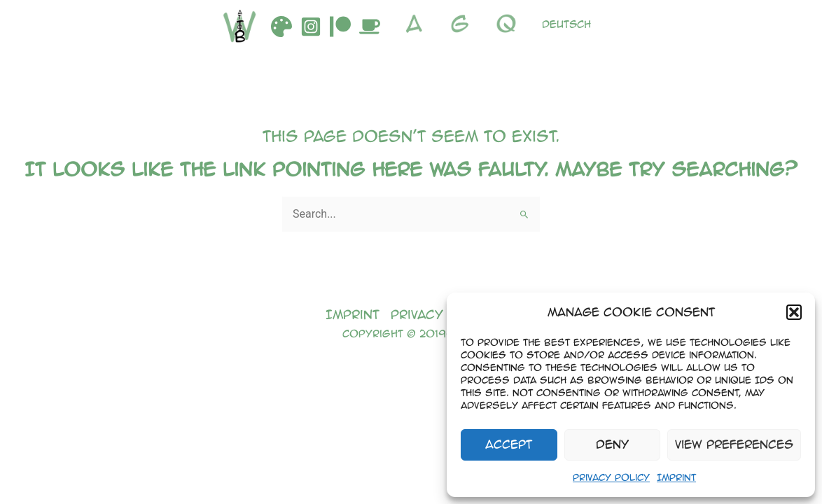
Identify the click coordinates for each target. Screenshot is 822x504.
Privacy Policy (611, 477)
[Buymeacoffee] (370, 27)
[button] (794, 312)
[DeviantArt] (281, 27)
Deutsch (566, 24)
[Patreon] (340, 27)
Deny (612, 444)
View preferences (734, 444)
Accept (509, 444)
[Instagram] (311, 27)
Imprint (676, 477)
